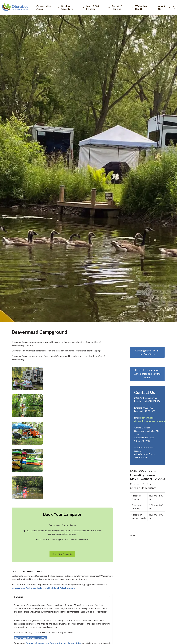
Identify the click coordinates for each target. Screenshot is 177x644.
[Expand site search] (173, 8)
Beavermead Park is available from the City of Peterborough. (43, 588)
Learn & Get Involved (93, 8)
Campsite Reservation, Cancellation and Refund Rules (147, 374)
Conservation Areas (44, 8)
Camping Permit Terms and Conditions (147, 352)
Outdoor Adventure (67, 8)
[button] (27, 379)
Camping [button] (19, 597)
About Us (162, 8)
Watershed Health (141, 8)
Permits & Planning (117, 8)
